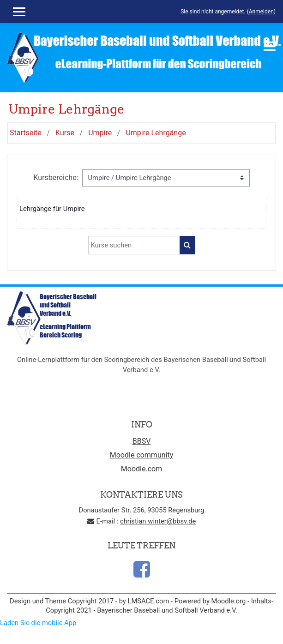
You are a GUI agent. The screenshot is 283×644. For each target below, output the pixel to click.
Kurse (65, 133)
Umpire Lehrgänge (156, 133)
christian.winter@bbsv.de (158, 521)
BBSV (142, 441)
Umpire (100, 133)
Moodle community (142, 455)
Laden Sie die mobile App (38, 623)
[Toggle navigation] (270, 46)
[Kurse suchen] (134, 245)
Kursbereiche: (56, 178)
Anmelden (261, 12)
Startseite (26, 133)
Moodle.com (141, 469)
